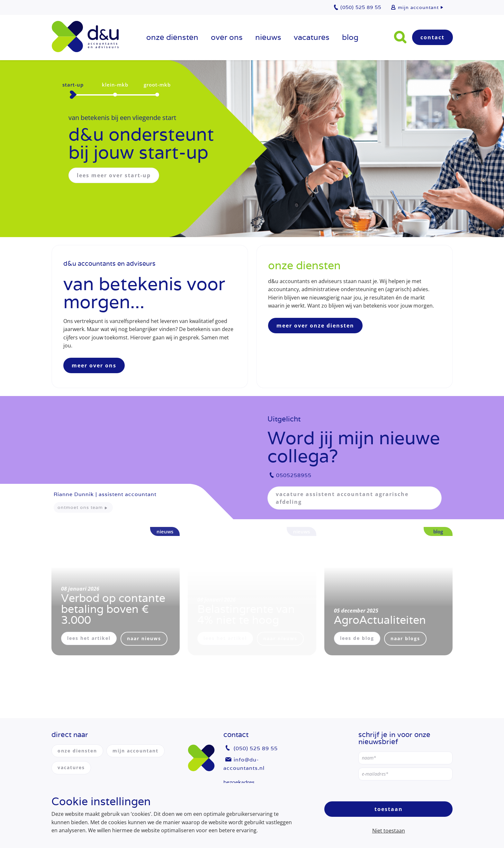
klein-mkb (115, 85)
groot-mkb (157, 85)
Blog (350, 37)
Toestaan (389, 809)
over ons (227, 37)
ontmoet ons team (80, 507)
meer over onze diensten (315, 326)
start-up (73, 85)
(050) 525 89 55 (256, 748)
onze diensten (172, 37)
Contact (432, 37)
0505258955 (294, 475)
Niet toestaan (389, 831)
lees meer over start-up (114, 175)
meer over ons (94, 365)
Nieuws (268, 37)
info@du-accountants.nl (244, 764)
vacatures (312, 37)
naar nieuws (144, 638)
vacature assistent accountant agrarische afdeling (342, 498)
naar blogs (405, 638)
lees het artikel (89, 638)
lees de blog (357, 638)
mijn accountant (418, 7)
